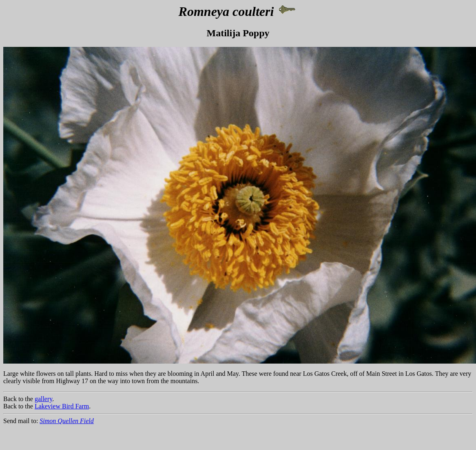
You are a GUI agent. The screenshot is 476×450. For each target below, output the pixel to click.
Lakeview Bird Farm (62, 406)
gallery (43, 399)
